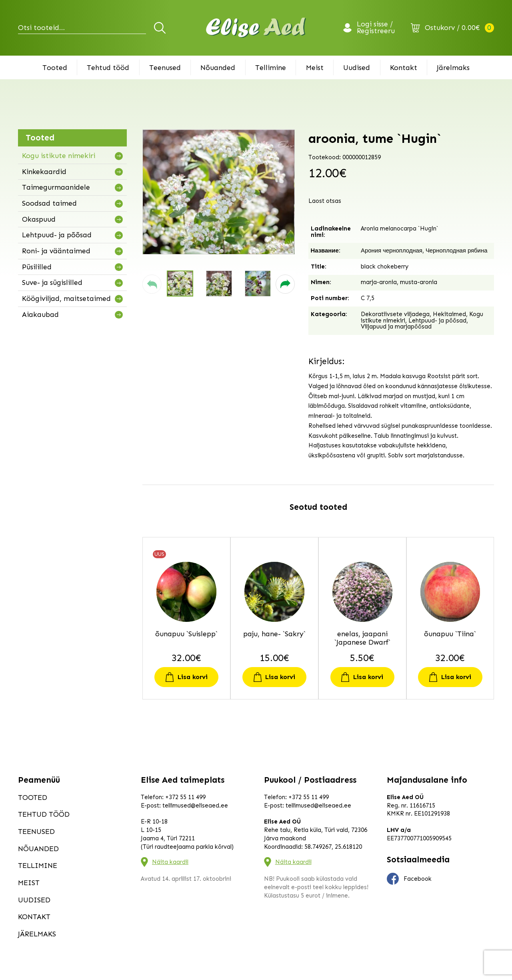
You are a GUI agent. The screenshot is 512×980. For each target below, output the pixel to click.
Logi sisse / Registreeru (376, 28)
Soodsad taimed (49, 203)
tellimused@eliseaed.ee (195, 806)
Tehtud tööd (108, 68)
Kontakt (404, 68)
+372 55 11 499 (185, 797)
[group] (218, 192)
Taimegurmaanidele (56, 187)
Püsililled (37, 267)
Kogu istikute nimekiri (59, 156)
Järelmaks (453, 68)
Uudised (357, 68)
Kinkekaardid (44, 172)
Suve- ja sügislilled (52, 283)
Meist (315, 68)
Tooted (55, 68)
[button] (152, 284)
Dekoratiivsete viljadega (395, 314)
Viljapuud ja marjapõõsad (396, 327)
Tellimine (271, 68)
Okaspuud (39, 219)
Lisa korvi (193, 677)
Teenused (165, 68)
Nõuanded (218, 68)
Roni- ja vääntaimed (56, 251)
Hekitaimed (449, 314)
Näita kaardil (170, 862)
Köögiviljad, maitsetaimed (66, 299)
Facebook (409, 879)
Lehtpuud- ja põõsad (57, 235)
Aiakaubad (40, 315)
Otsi (161, 28)
